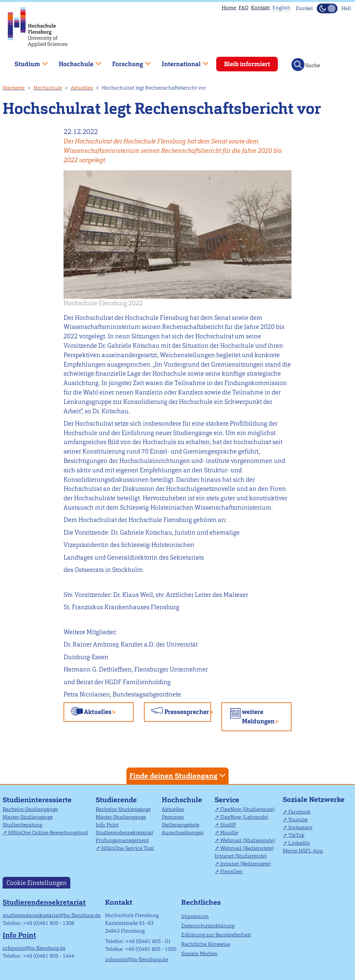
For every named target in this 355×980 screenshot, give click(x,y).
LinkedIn (299, 843)
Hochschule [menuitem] (76, 61)
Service (227, 800)
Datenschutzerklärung (208, 926)
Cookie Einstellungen (37, 883)
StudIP (228, 825)
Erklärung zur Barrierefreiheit (216, 935)
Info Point (107, 825)
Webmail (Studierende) (248, 840)
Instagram (300, 827)
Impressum (195, 916)
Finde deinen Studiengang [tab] (178, 775)
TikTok (296, 835)
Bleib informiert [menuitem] (247, 64)
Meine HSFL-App (303, 851)
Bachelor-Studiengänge (30, 809)
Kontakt (260, 8)
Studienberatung (22, 825)
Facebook (299, 812)
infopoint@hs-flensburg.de (34, 948)
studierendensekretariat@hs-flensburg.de (52, 915)
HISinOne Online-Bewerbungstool (48, 833)
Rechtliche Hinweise (206, 944)
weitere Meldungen (258, 717)
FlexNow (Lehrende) (244, 817)
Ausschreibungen (183, 833)
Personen (173, 817)
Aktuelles (82, 88)
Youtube (298, 820)
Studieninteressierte (37, 800)
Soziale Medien (199, 954)
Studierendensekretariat (124, 833)
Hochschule (48, 88)
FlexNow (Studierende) (247, 809)
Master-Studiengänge (28, 817)
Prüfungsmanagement (122, 840)
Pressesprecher (187, 712)
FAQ (243, 8)
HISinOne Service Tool (128, 848)
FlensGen (231, 871)
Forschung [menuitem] (127, 61)
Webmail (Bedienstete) (247, 848)
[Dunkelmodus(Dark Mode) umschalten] (327, 8)
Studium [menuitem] (27, 61)
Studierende (116, 800)
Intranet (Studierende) (241, 856)
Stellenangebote (181, 825)
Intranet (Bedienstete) (246, 864)
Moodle (229, 833)
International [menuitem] (180, 61)
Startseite (14, 88)
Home (229, 8)
